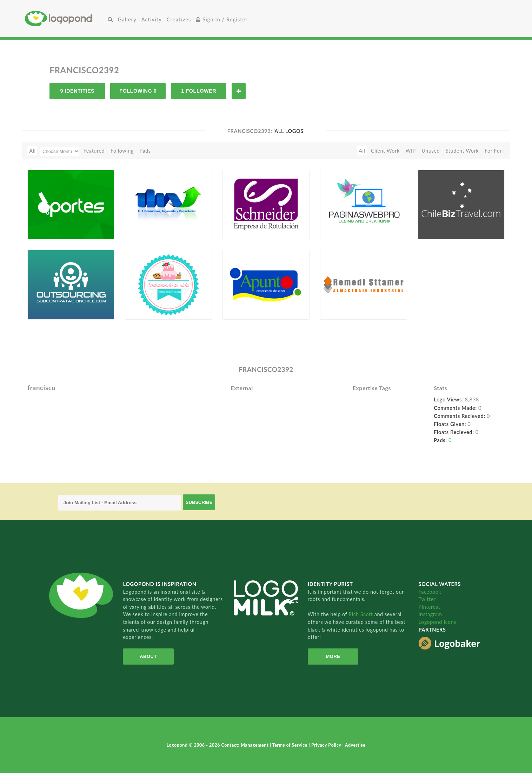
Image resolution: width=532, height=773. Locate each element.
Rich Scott (361, 614)
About (148, 656)
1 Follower (199, 91)
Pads (145, 151)
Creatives (179, 19)
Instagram (430, 614)
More (333, 656)
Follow (239, 91)
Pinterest (430, 607)
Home (65, 18)
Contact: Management (246, 745)
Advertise (355, 745)
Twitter (427, 599)
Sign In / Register (222, 19)
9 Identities (77, 91)
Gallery (127, 19)
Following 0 (138, 91)
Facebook (430, 592)
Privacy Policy (327, 745)
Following (122, 151)
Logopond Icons (437, 622)
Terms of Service (291, 745)
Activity (152, 19)
